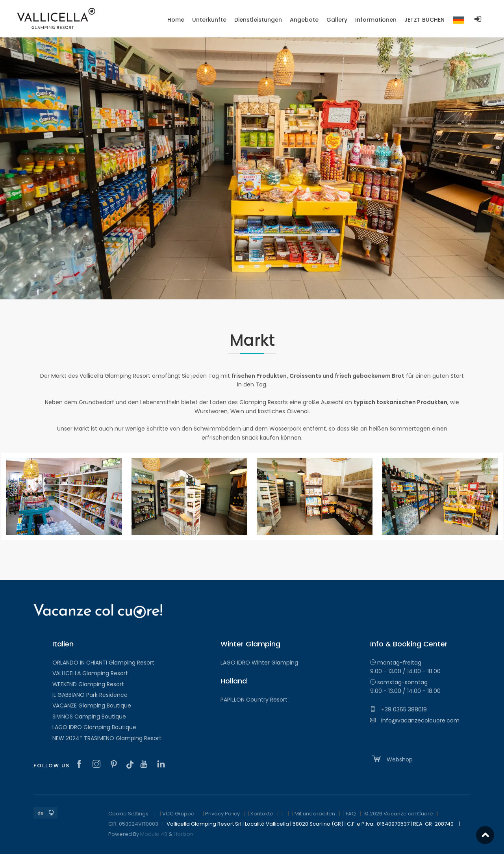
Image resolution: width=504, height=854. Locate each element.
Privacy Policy (222, 814)
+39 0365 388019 (398, 709)
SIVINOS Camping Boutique (89, 717)
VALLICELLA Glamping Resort (90, 673)
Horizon (183, 834)
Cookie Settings (128, 814)
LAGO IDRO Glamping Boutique (94, 727)
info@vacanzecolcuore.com (415, 720)
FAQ (351, 814)
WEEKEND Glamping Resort (88, 684)
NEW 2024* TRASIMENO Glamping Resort (107, 738)
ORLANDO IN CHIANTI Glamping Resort (103, 663)
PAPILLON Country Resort (254, 700)
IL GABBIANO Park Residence (90, 695)
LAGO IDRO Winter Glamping (259, 663)
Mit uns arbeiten (315, 814)
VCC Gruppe (178, 814)
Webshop (391, 759)
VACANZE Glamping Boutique (92, 705)
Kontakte (262, 814)
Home (176, 20)
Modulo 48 (154, 834)
